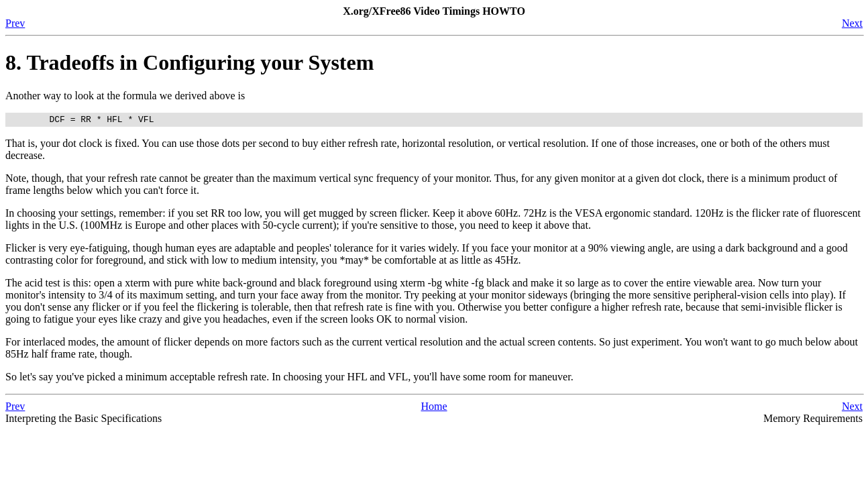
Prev (15, 23)
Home (434, 408)
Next (852, 23)
